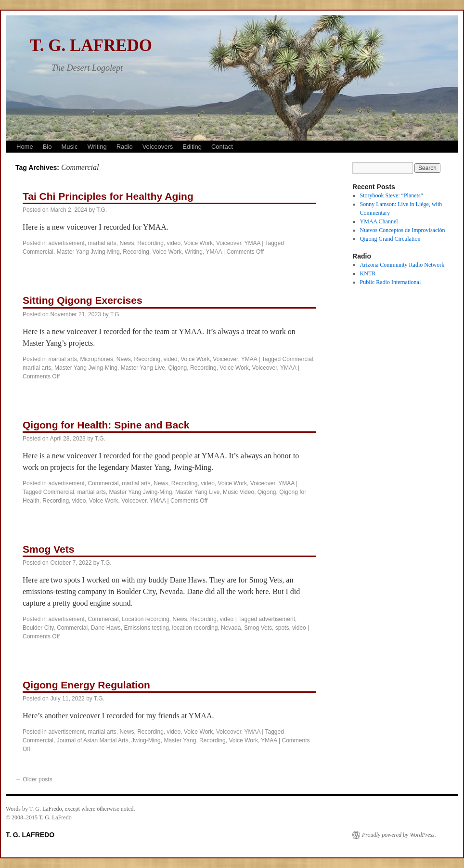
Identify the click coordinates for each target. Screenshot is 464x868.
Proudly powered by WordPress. (399, 835)
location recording (195, 628)
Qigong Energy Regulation (86, 685)
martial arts (102, 243)
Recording (150, 243)
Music (69, 147)
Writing (97, 147)
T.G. (102, 210)
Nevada (231, 628)
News (127, 243)
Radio (125, 147)
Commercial (38, 252)
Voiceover (229, 243)
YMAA (252, 243)
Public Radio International (391, 282)
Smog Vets (48, 549)
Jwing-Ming (146, 740)
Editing (192, 147)
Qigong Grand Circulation (390, 239)
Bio (47, 147)
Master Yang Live (143, 368)
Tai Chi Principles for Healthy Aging (108, 196)
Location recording (146, 619)
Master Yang (180, 740)
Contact (222, 147)
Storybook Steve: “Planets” (392, 195)
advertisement (66, 243)
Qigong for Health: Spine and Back (106, 425)
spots (282, 628)
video (174, 243)
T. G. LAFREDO (91, 45)
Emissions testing (147, 628)
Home (25, 147)
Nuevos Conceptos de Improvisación (403, 230)
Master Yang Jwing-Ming (88, 252)
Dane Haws (106, 628)
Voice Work (198, 243)
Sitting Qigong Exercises (83, 300)
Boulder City (38, 628)
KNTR (368, 273)
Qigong (178, 368)
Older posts (34, 779)
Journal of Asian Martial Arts (93, 740)
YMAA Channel (379, 221)
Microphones (97, 359)
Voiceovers (158, 147)
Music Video (238, 492)
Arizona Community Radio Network (402, 265)
